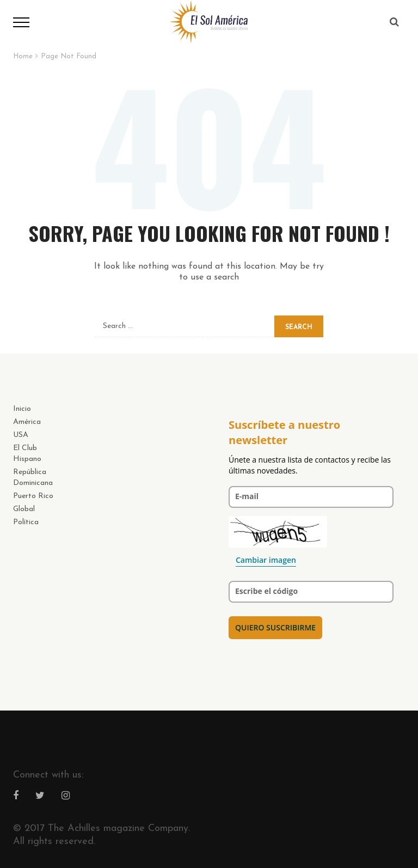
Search (299, 327)
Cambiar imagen (266, 560)
